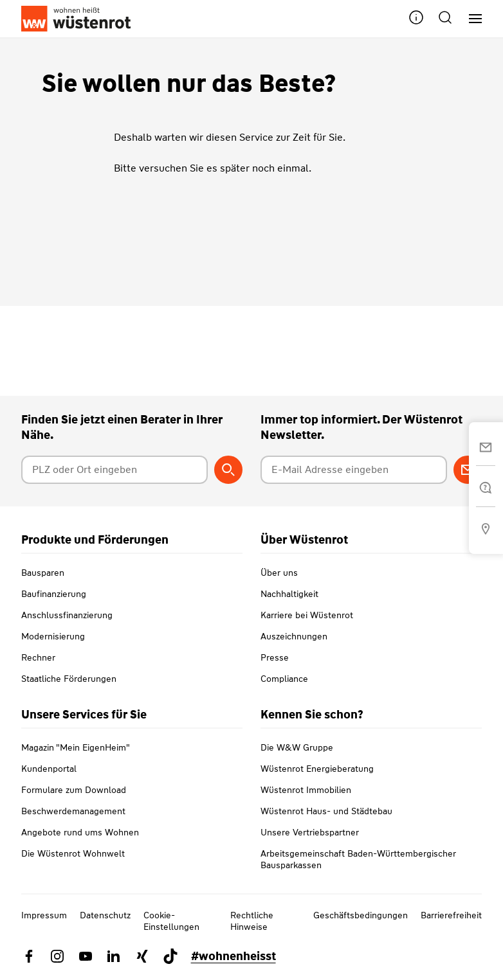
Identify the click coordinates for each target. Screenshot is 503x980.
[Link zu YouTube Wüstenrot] (86, 956)
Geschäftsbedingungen (361, 915)
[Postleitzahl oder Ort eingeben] (114, 470)
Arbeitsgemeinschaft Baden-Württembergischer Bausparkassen (358, 859)
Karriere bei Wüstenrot (307, 615)
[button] (416, 19)
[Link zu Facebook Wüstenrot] (29, 956)
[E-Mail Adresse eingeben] (354, 470)
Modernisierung (53, 636)
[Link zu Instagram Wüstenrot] (57, 956)
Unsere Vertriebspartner (310, 832)
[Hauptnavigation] (471, 19)
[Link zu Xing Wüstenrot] (142, 956)
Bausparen (43, 573)
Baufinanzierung (54, 594)
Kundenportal (49, 769)
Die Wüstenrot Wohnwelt (73, 853)
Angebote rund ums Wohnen (80, 832)
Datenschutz (105, 915)
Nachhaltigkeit (289, 594)
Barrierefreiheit (451, 915)
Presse (275, 657)
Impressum (44, 915)
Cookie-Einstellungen (171, 921)
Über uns (279, 573)
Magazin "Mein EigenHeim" (76, 747)
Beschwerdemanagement (73, 811)
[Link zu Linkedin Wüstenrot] (114, 956)
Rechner (38, 657)
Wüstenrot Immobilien (306, 790)
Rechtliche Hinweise (252, 921)
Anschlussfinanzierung (67, 615)
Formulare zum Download (74, 790)
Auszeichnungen (294, 636)
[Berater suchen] (228, 470)
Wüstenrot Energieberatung (317, 769)
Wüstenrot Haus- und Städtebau (326, 811)
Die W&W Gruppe (297, 747)
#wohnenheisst (233, 956)
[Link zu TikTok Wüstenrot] (170, 956)
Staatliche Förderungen (69, 679)
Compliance (284, 679)
